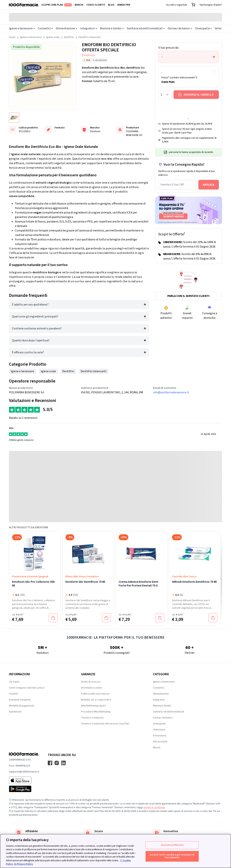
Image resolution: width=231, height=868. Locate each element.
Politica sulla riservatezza (95, 694)
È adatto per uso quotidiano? (30, 305)
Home (12, 37)
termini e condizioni (154, 807)
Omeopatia (203, 28)
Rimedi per (124, 5)
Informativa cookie (91, 688)
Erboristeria (160, 736)
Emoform (89, 55)
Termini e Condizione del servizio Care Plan (105, 724)
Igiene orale (53, 37)
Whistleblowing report (93, 706)
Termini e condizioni (92, 718)
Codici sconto (96, 5)
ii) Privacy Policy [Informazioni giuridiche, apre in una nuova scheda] (24, 864)
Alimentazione (67, 28)
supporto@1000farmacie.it (24, 772)
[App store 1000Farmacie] (24, 780)
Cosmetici (45, 28)
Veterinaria (159, 730)
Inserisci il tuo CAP (172, 185)
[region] (115, 851)
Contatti (13, 694)
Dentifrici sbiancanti (90, 37)
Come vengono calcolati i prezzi (27, 688)
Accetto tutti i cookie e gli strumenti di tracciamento (172, 856)
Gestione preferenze (172, 845)
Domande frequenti (20, 700)
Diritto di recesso (91, 682)
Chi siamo (14, 682)
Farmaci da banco (180, 28)
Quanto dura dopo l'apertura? (31, 340)
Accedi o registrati (177, 5)
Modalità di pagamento (22, 706)
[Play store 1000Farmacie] (24, 789)
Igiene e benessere (22, 28)
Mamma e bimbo (112, 28)
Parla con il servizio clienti (188, 296)
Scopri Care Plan (57, 5)
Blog (111, 5)
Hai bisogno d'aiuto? (211, 5)
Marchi (79, 5)
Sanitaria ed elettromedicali (146, 28)
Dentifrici (69, 37)
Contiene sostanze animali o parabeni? (37, 328)
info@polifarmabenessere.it (171, 392)
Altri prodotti (160, 742)
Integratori (89, 28)
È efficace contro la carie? (28, 352)
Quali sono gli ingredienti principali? (35, 317)
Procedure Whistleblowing (96, 712)
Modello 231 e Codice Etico (96, 700)
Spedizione (15, 712)
